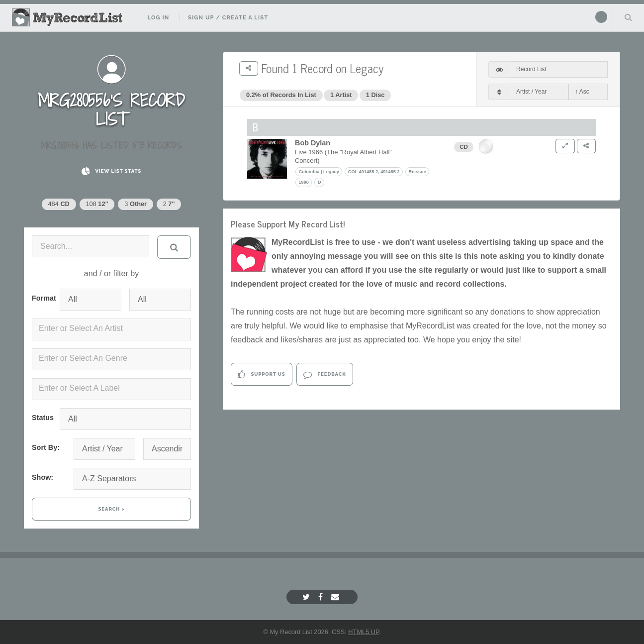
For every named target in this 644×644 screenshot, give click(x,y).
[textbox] (113, 328)
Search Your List (628, 17)
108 (97, 204)
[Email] (336, 597)
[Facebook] (322, 597)
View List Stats (111, 171)
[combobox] (111, 329)
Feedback (324, 375)
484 (58, 204)
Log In (158, 17)
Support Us (261, 375)
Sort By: (46, 447)
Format (42, 298)
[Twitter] (307, 597)
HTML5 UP (364, 632)
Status (42, 418)
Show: (43, 477)
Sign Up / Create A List (228, 17)
